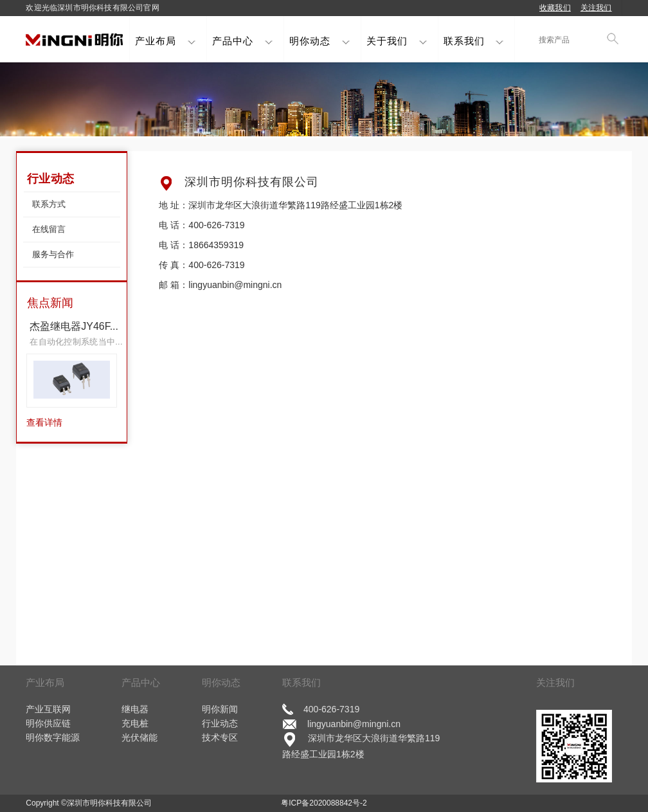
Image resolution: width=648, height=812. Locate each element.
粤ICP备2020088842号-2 (324, 803)
